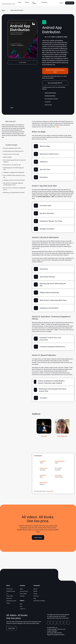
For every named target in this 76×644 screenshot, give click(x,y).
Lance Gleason (58, 475)
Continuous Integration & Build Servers (52, 347)
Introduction (44, 177)
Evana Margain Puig (49, 64)
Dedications (44, 162)
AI (7, 594)
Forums (35, 594)
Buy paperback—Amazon (50, 99)
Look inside (22, 62)
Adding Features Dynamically (49, 293)
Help (21, 604)
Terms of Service (24, 591)
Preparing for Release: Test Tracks (51, 221)
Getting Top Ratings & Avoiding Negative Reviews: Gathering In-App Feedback (51, 382)
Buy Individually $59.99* (55, 83)
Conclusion (43, 398)
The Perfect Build (45, 206)
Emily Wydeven (44, 482)
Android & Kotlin (11, 591)
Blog (35, 598)
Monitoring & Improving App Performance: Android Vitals (53, 390)
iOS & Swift (9, 589)
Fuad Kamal (65, 62)
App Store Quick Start (47, 213)
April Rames (43, 475)
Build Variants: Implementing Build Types (53, 300)
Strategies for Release (47, 229)
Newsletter (36, 596)
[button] (20, 2)
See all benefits (50, 78)
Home (3, 10)
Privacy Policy (23, 594)
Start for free (70, 3)
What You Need (45, 146)
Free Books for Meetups (39, 601)
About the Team (45, 169)
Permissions (44, 269)
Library (8, 603)
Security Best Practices (47, 277)
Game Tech (9, 598)
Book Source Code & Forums (49, 154)
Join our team (50, 491)
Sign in (62, 3)
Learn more (38, 537)
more (58, 127)
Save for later (47, 105)
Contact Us (23, 609)
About (21, 589)
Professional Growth (11, 601)
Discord (35, 589)
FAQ (21, 606)
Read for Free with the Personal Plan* (55, 71)
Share (11, 108)
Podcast (35, 591)
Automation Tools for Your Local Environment (50, 339)
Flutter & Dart (10, 596)
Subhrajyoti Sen (44, 468)
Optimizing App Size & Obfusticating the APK (53, 285)
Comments (46, 102)
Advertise (22, 596)
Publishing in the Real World (49, 308)
